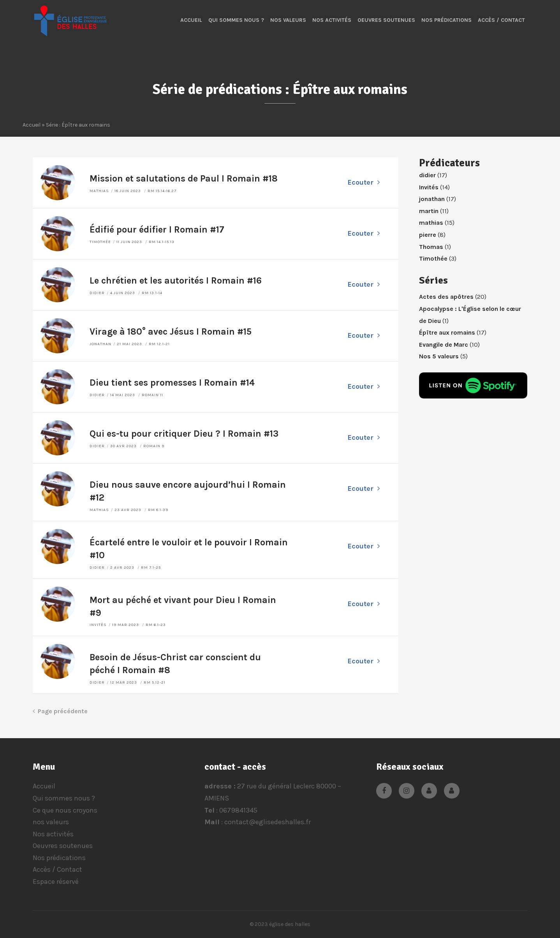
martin (429, 211)
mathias (99, 191)
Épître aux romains (447, 332)
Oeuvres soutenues (386, 20)
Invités (98, 625)
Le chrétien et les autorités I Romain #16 (176, 281)
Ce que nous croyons (65, 810)
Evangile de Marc (444, 345)
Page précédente (60, 711)
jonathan (100, 344)
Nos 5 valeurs (439, 356)
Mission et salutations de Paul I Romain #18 (184, 179)
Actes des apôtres (446, 297)
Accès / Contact (501, 20)
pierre (428, 235)
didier (97, 293)
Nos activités (332, 20)
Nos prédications (446, 20)
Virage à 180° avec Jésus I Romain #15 (171, 332)
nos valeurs (288, 20)
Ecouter (364, 182)
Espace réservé (56, 882)
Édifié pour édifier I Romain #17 (157, 230)
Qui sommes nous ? (236, 20)
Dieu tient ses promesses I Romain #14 (172, 383)
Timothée (100, 242)
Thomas (431, 247)
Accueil (191, 20)
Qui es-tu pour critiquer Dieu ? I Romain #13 (184, 434)
